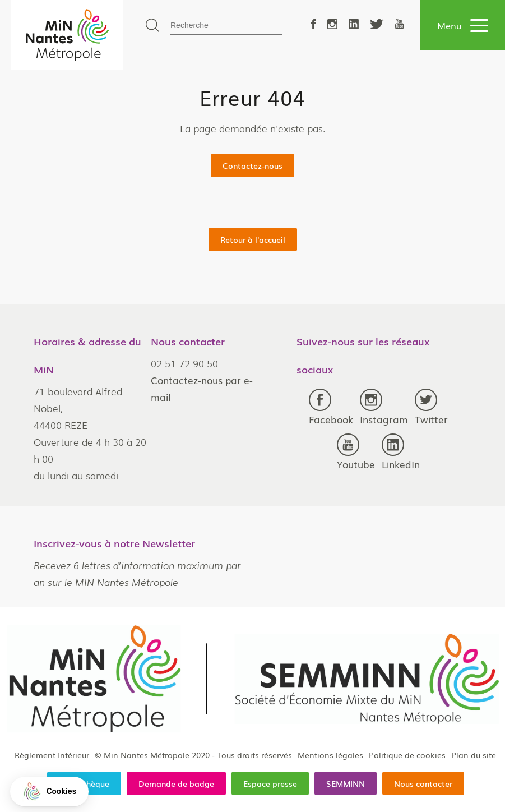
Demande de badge (176, 783)
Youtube (356, 452)
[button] (49, 792)
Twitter (431, 407)
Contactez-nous (253, 165)
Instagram (384, 407)
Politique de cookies (407, 755)
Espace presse (270, 783)
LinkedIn (401, 452)
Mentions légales (330, 755)
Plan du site (474, 755)
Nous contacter (423, 783)
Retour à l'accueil (253, 239)
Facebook (331, 407)
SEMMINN (346, 783)
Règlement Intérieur (52, 755)
